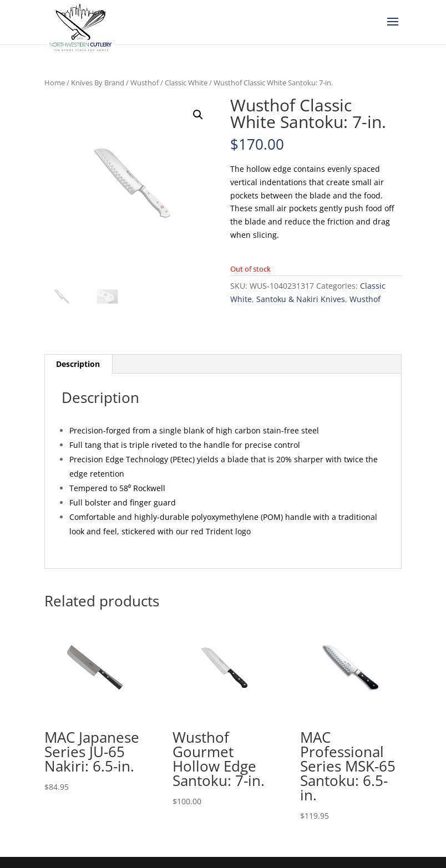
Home (55, 83)
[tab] (78, 364)
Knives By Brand (98, 83)
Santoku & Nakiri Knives (301, 299)
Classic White (186, 83)
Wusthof (145, 83)
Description (78, 364)
